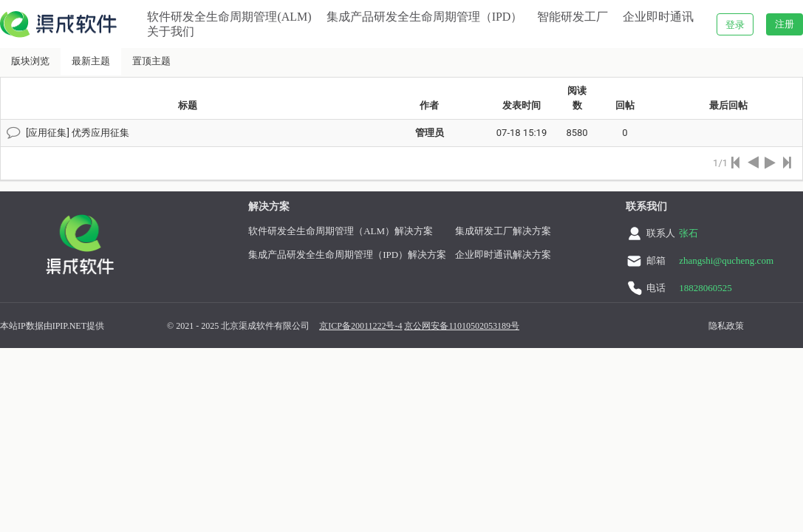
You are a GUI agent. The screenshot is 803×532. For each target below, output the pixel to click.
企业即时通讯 (658, 17)
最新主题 (91, 61)
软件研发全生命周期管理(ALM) (229, 17)
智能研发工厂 (573, 17)
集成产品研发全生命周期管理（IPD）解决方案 (347, 255)
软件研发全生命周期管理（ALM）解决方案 (341, 231)
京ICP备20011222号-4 (361, 326)
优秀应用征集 (100, 133)
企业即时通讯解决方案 (503, 255)
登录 (735, 25)
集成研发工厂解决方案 (503, 231)
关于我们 (171, 31)
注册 (785, 24)
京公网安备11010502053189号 (462, 326)
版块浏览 (30, 61)
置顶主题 (151, 61)
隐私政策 (726, 326)
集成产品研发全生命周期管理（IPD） (425, 17)
